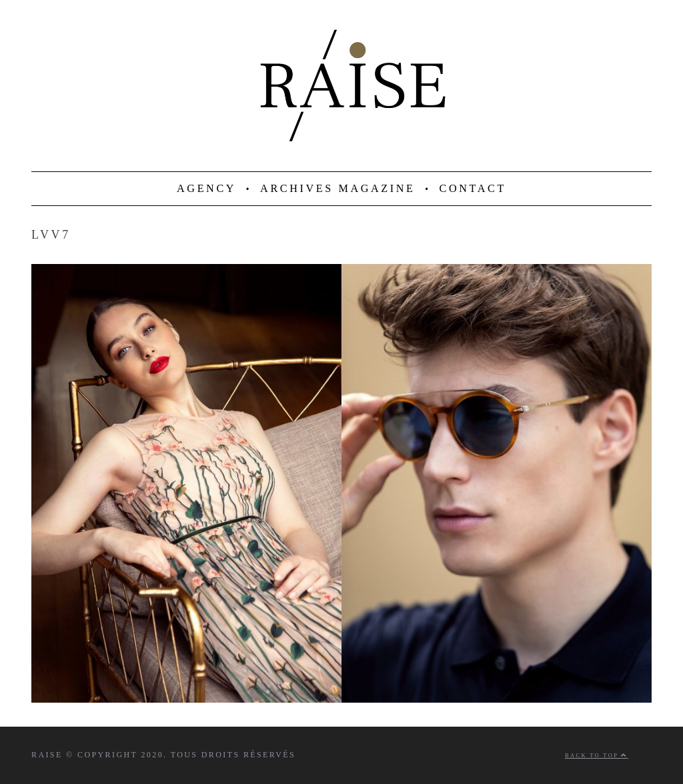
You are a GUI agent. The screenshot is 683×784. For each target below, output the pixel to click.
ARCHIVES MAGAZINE (338, 189)
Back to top (597, 756)
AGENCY (206, 189)
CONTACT (473, 189)
